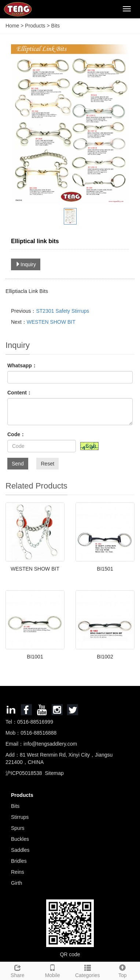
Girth (16, 883)
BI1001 (35, 657)
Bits (55, 26)
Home (12, 26)
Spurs (18, 828)
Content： (20, 393)
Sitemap (54, 773)
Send (18, 464)
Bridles (19, 861)
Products (36, 26)
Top (123, 970)
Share (18, 970)
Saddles (20, 850)
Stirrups (20, 817)
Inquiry (26, 264)
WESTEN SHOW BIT (51, 322)
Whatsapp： (22, 365)
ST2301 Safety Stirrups (62, 311)
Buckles (20, 839)
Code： (16, 434)
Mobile (53, 970)
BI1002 (105, 657)
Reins (18, 872)
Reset (47, 464)
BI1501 (105, 569)
